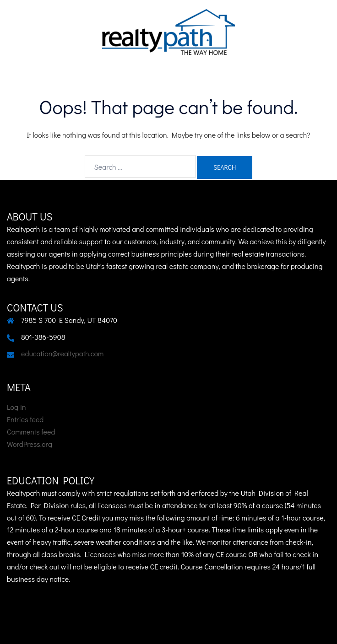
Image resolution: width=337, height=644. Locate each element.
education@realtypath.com (62, 353)
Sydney (276, 628)
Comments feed (31, 432)
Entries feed (25, 419)
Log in (16, 407)
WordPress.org (30, 444)
